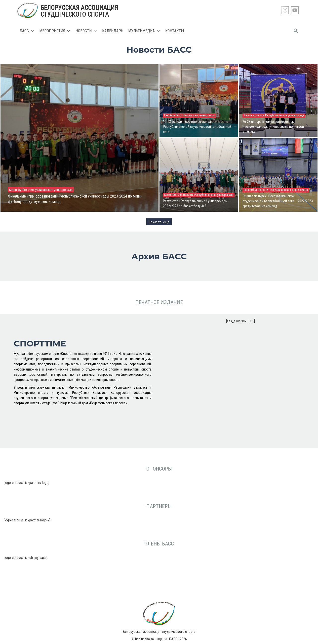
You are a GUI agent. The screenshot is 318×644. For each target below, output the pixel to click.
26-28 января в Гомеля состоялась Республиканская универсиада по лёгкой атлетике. (273, 127)
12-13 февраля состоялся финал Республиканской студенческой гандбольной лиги (197, 127)
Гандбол (170, 115)
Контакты (175, 31)
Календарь (113, 31)
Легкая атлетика (254, 115)
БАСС (27, 31)
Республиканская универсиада (50, 190)
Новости (86, 31)
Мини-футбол (19, 190)
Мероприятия (55, 31)
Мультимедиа (144, 31)
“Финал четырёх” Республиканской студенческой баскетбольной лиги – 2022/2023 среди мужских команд (278, 201)
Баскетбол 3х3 (174, 195)
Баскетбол (251, 190)
